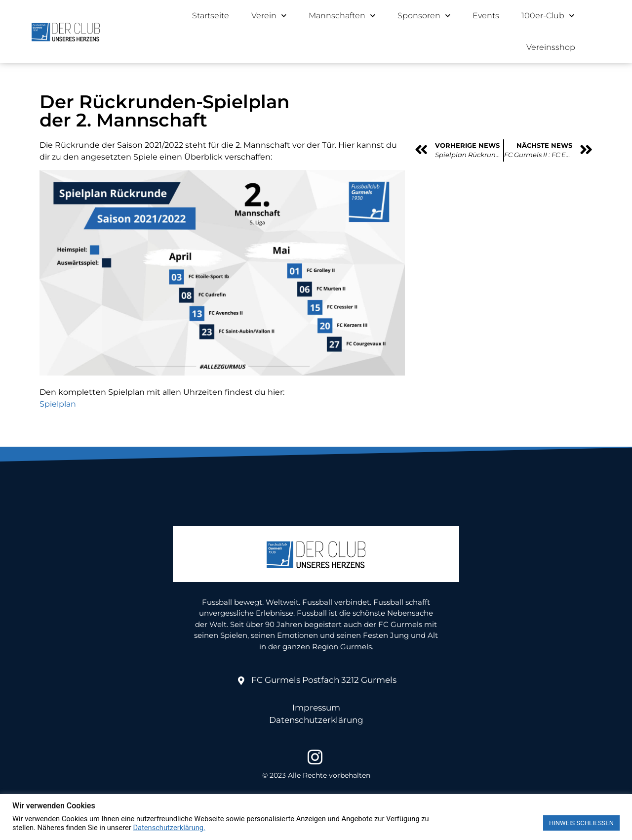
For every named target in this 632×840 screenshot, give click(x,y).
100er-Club (548, 16)
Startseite (211, 16)
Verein (269, 16)
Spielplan (58, 404)
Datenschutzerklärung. (169, 828)
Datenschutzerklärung (316, 720)
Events (486, 16)
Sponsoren (424, 16)
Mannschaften (342, 16)
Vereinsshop (551, 47)
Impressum (316, 708)
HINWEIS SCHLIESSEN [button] (581, 823)
